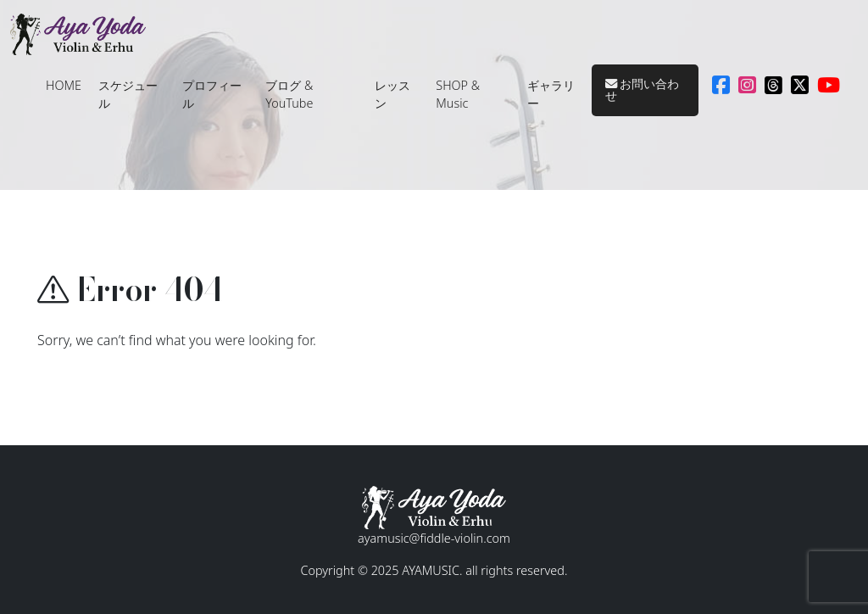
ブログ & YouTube (289, 95)
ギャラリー (551, 95)
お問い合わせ (643, 89)
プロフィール (212, 95)
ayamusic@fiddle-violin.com (434, 538)
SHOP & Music (458, 95)
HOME (64, 85)
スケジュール (128, 95)
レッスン (392, 95)
